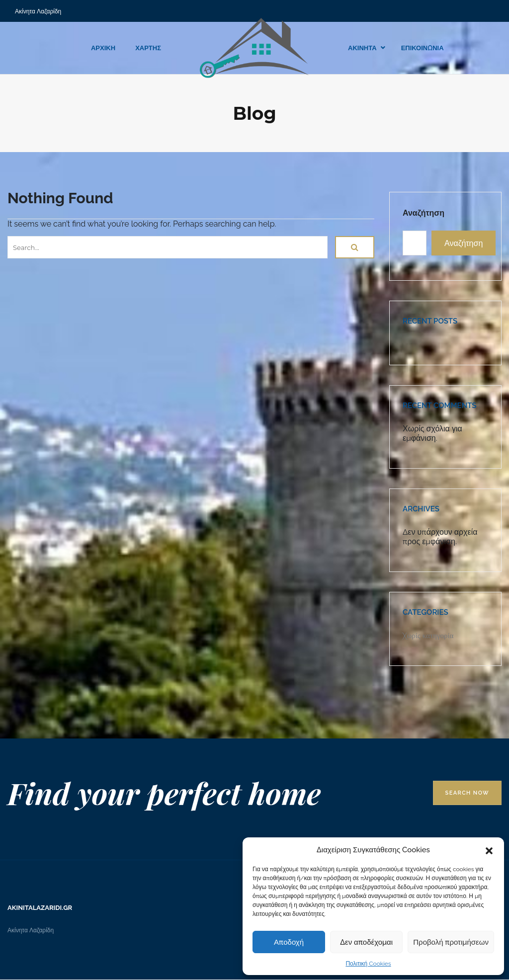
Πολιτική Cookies (368, 964)
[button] (489, 850)
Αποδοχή (289, 942)
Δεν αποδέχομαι (366, 942)
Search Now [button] (467, 793)
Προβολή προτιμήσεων (451, 942)
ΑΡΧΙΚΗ (103, 48)
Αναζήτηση (424, 213)
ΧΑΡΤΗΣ (148, 48)
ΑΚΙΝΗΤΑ (362, 48)
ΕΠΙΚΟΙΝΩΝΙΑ (423, 48)
